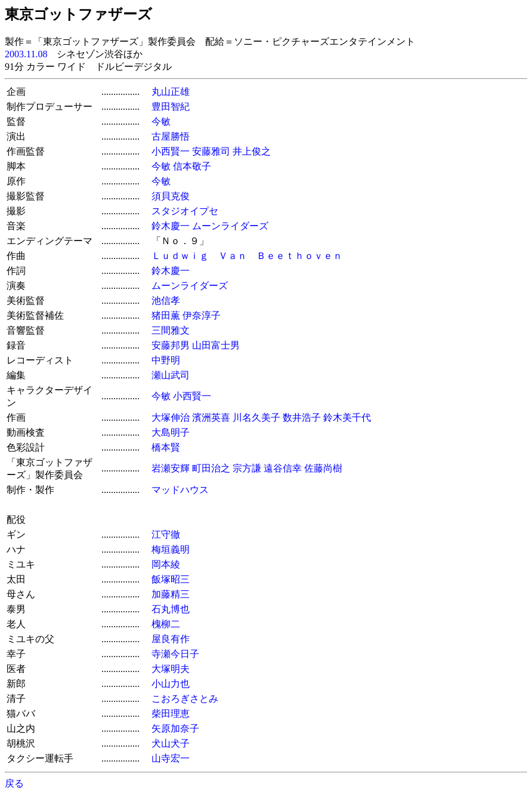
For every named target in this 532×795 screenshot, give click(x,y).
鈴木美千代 (347, 417)
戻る (14, 783)
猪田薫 (166, 315)
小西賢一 (171, 151)
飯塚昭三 (171, 579)
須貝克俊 (171, 196)
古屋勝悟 (171, 136)
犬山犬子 (171, 743)
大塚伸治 (171, 417)
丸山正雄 (171, 92)
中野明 (166, 360)
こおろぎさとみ (185, 699)
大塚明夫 (171, 669)
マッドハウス (180, 490)
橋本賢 (166, 447)
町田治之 (211, 468)
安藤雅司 (211, 151)
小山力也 (171, 684)
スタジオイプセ (185, 211)
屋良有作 (171, 639)
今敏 (161, 121)
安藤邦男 (171, 345)
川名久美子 (256, 417)
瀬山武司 (171, 375)
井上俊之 (252, 151)
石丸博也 (171, 609)
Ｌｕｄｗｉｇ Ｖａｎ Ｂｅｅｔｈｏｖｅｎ (247, 256)
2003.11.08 (26, 54)
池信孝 (166, 301)
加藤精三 (171, 594)
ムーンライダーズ (230, 226)
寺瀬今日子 (175, 654)
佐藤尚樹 (323, 468)
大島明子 (171, 432)
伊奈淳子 (202, 315)
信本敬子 (192, 166)
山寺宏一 (171, 758)
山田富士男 (216, 345)
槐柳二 (166, 624)
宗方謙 (247, 468)
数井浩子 (302, 417)
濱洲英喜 (211, 417)
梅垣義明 (171, 549)
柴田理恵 (171, 714)
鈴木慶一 (171, 226)
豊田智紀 (171, 107)
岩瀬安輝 (171, 468)
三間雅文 (171, 330)
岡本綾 (166, 564)
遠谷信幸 (283, 468)
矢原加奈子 (175, 728)
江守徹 (166, 534)
